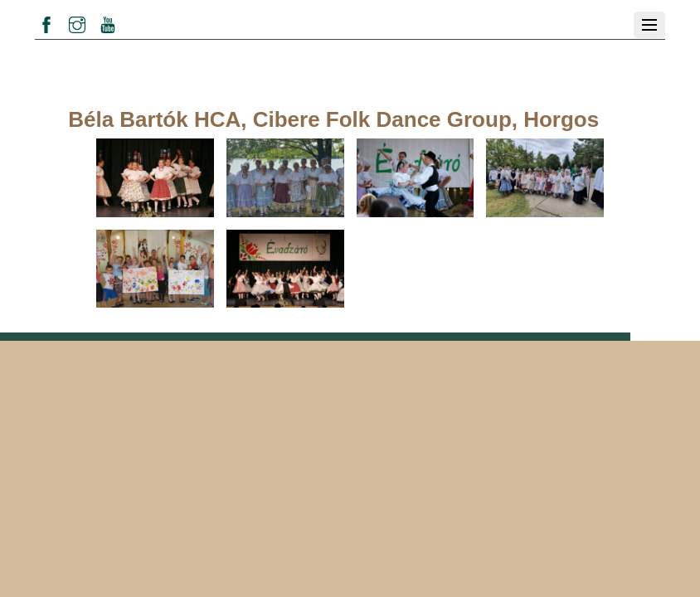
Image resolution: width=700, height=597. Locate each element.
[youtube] (108, 22)
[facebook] (46, 22)
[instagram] (77, 22)
